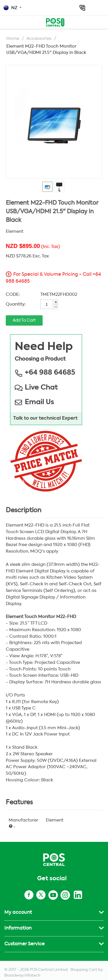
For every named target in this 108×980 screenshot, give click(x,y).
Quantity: (16, 304)
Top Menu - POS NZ (6, 21)
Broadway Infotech (22, 976)
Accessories (39, 39)
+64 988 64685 (82, 8)
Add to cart (24, 320)
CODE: (13, 295)
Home (13, 39)
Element (15, 231)
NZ (10, 8)
